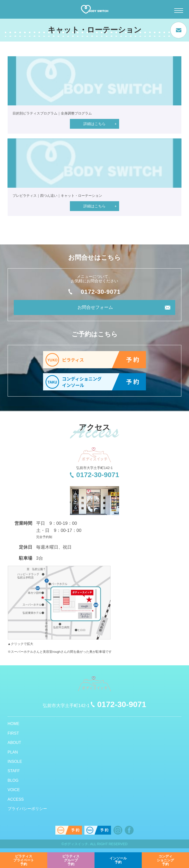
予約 (24, 860)
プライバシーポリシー (27, 809)
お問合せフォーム (95, 307)
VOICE (14, 790)
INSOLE (15, 761)
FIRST (13, 733)
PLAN (13, 752)
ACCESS (16, 799)
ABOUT (14, 743)
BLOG (13, 780)
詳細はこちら (94, 124)
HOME (14, 724)
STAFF (14, 771)
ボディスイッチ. (77, 844)
